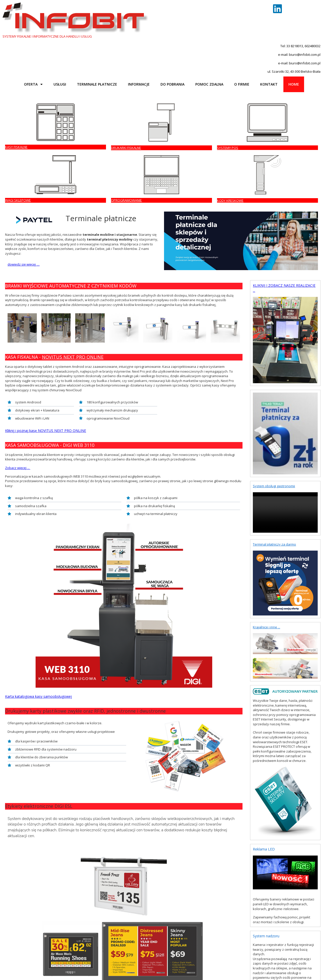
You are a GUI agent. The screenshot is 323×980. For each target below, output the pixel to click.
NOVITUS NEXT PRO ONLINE (73, 244)
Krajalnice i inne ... (266, 514)
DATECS (48, 934)
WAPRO (126, 934)
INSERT (114, 934)
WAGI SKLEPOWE (177, 87)
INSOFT (102, 934)
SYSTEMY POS (122, 87)
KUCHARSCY (143, 934)
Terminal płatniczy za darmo (274, 431)
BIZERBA (88, 934)
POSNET (20, 934)
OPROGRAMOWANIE (232, 87)
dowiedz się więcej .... (24, 151)
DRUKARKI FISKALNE (73, 87)
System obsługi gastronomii (274, 373)
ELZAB (7, 934)
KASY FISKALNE (16, 87)
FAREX (60, 934)
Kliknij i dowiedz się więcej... (26, 642)
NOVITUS (34, 934)
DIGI (70, 934)
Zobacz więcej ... (18, 355)
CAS (77, 934)
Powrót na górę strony (19, 943)
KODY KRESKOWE (283, 87)
